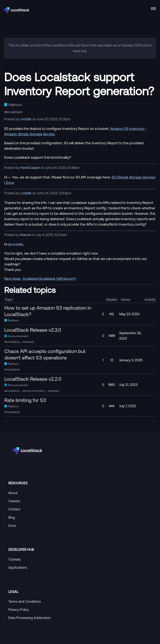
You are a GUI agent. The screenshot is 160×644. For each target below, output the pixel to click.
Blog (12, 517)
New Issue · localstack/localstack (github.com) (40, 278)
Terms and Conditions (25, 601)
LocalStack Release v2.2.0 (33, 379)
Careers (14, 501)
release (29, 342)
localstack (14, 112)
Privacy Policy (19, 610)
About (13, 493)
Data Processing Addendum (30, 618)
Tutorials (14, 559)
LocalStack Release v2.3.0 (33, 330)
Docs (12, 526)
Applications (18, 567)
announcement (34, 391)
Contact (14, 509)
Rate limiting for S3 (25, 400)
